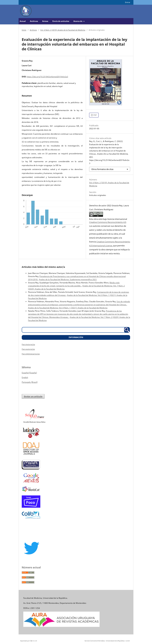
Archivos (34, 21)
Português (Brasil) (30, 382)
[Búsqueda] (74, 330)
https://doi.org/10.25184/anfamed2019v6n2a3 (47, 77)
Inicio (24, 30)
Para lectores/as (28, 344)
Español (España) (29, 373)
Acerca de (78, 21)
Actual (23, 21)
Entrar (128, 2)
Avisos (45, 21)
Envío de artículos (61, 21)
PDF (95, 115)
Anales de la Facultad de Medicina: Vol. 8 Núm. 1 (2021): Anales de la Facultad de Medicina (68, 308)
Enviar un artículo (33, 396)
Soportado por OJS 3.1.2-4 (29, 641)
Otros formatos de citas (102, 169)
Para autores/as (28, 349)
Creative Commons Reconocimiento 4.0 (108, 222)
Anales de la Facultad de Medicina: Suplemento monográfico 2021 (68, 279)
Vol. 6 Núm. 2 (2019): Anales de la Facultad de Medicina (63, 30)
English (25, 377)
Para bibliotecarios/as (31, 354)
